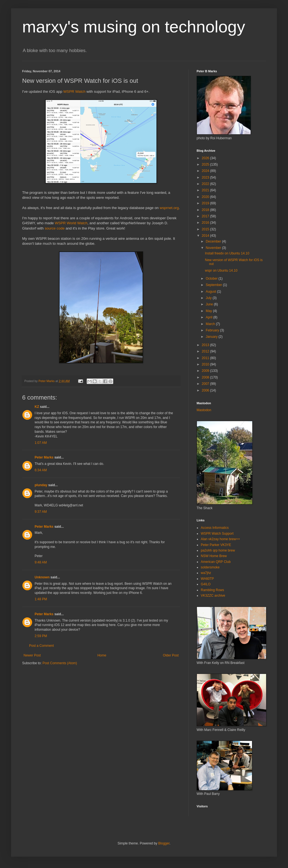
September (214, 285)
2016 (206, 223)
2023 (206, 177)
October (212, 279)
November (214, 248)
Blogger (164, 843)
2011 (206, 358)
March (211, 324)
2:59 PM (41, 636)
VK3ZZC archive (213, 596)
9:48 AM (41, 562)
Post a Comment (41, 646)
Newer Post (32, 655)
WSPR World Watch (71, 223)
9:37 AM (41, 512)
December (214, 241)
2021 (206, 190)
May (209, 311)
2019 (206, 203)
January (212, 337)
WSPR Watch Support (217, 534)
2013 (206, 345)
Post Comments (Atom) (60, 663)
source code (55, 228)
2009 (206, 371)
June (210, 304)
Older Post (171, 655)
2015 (206, 229)
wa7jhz (206, 573)
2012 (206, 351)
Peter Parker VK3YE (216, 545)
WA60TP (207, 579)
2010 (206, 364)
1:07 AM (41, 443)
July (209, 298)
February (213, 330)
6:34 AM (41, 470)
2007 (206, 384)
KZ (37, 407)
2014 (206, 236)
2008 (206, 377)
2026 (206, 158)
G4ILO (206, 584)
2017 (206, 216)
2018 (206, 210)
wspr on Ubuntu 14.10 (221, 271)
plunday (41, 485)
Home (102, 655)
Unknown (42, 577)
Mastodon (204, 410)
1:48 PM (41, 599)
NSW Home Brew (214, 556)
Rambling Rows (212, 590)
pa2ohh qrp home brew (218, 550)
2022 (206, 184)
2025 (206, 164)
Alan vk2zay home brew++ (220, 539)
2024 (206, 171)
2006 (206, 390)
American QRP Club (216, 562)
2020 (206, 197)
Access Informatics (215, 528)
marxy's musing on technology (134, 27)
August (211, 292)
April (209, 317)
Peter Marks (44, 457)
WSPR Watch (74, 92)
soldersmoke (210, 567)
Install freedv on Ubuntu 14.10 (227, 253)
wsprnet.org (169, 208)
